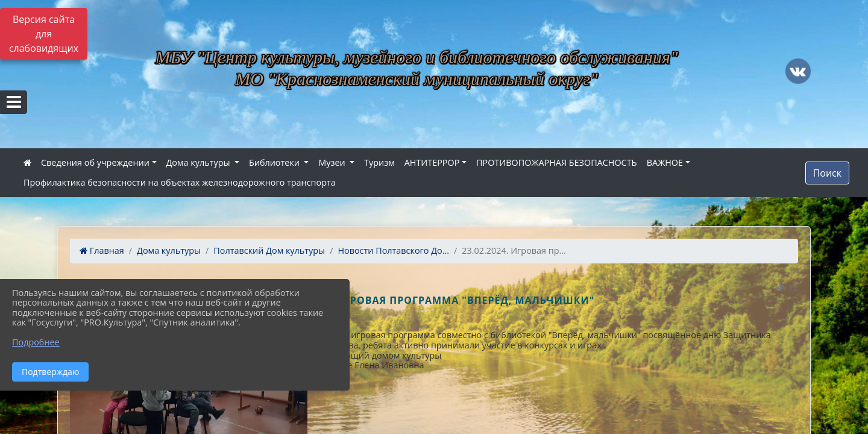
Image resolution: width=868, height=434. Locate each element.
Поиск (827, 173)
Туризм (379, 162)
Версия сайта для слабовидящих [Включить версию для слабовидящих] (44, 34)
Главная (102, 250)
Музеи (333, 162)
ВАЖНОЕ (665, 162)
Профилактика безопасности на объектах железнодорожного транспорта (180, 182)
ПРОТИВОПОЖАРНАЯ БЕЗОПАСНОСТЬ (557, 162)
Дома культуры (200, 162)
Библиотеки (275, 162)
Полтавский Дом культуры (269, 250)
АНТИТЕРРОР (432, 162)
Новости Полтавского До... (393, 250)
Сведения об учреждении (95, 162)
